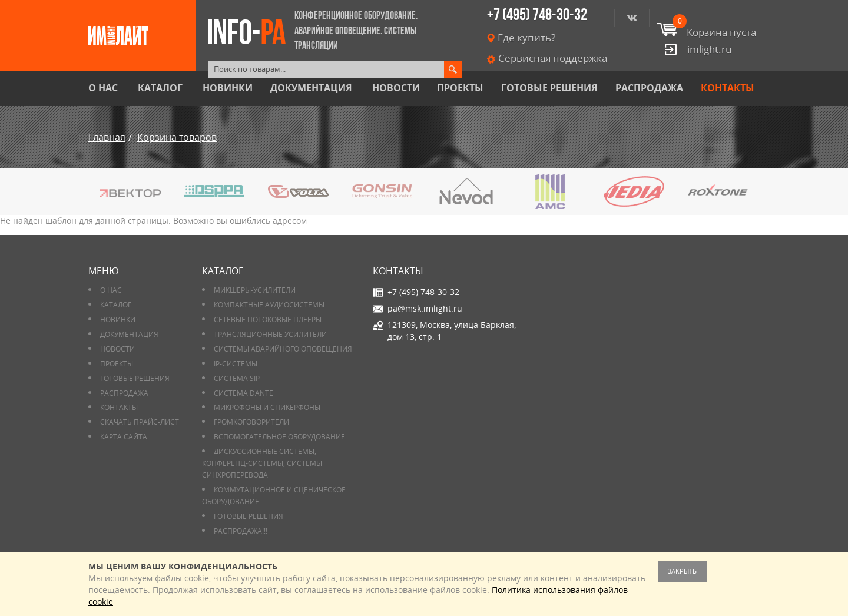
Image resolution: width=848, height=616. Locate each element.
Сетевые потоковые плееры (268, 319)
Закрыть (682, 571)
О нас (103, 88)
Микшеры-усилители (255, 290)
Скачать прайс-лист (140, 422)
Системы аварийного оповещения (283, 349)
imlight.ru (709, 49)
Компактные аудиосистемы (269, 305)
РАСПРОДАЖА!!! (241, 531)
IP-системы (236, 364)
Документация (311, 88)
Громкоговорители (251, 422)
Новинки (228, 88)
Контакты (728, 88)
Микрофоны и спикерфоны (267, 407)
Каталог (160, 88)
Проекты (460, 88)
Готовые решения (549, 88)
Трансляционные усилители (270, 334)
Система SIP (237, 378)
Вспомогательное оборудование (279, 437)
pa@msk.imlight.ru (425, 308)
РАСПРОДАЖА (649, 88)
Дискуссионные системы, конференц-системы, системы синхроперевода (262, 463)
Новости (396, 88)
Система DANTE (244, 393)
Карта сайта (124, 437)
